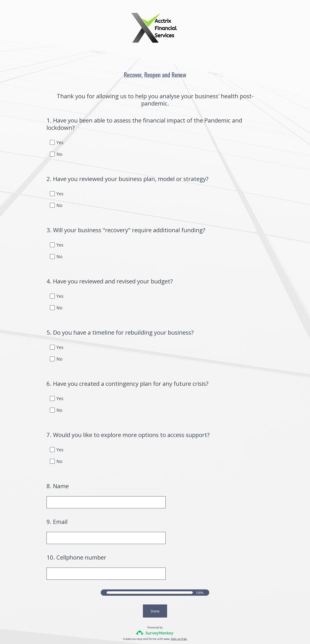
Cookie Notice (162, 632)
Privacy (144, 632)
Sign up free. (179, 608)
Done (155, 580)
